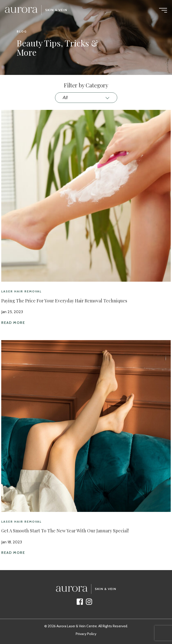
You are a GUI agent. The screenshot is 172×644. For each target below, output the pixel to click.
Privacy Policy (86, 634)
